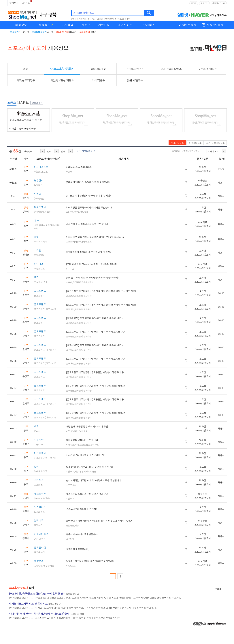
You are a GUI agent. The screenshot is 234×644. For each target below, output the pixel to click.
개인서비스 (125, 25)
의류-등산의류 (73, 444)
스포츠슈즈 (71, 485)
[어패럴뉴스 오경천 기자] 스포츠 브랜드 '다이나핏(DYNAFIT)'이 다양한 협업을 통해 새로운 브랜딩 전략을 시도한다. (66, 618)
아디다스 (70, 269)
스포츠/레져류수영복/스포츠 (79, 242)
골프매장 (87, 296)
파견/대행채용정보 (215, 143)
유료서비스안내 (219, 3)
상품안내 (37, 102)
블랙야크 (95, 444)
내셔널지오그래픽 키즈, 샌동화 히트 (28, 604)
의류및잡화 (71, 566)
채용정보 (21, 25)
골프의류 (70, 539)
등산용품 (70, 525)
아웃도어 (70, 471)
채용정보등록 (215, 25)
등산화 (76, 282)
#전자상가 (109, 19)
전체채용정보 (177, 143)
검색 (149, 13)
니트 (68, 431)
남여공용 (83, 431)
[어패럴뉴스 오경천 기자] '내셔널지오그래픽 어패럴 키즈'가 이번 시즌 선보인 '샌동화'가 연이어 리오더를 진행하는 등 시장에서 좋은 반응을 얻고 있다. (83, 608)
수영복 (69, 172)
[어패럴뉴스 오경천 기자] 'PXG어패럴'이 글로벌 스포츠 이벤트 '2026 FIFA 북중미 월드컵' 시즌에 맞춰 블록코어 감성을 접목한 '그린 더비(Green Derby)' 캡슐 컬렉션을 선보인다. (95, 598)
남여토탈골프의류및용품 (77, 212)
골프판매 (87, 309)
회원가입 (204, 3)
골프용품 (70, 296)
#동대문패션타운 (79, 19)
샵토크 (86, 25)
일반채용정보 (195, 143)
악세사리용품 (90, 471)
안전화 (91, 282)
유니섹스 (75, 431)
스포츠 (69, 282)
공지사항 (26, 3)
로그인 (194, 3)
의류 (77, 471)
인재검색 (67, 25)
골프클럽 (79, 296)
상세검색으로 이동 (86, 151)
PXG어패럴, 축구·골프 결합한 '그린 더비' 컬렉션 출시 (37, 594)
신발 (81, 471)
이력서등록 (189, 25)
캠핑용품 (83, 282)
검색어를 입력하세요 (83, 13)
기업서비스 (148, 25)
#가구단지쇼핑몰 (96, 19)
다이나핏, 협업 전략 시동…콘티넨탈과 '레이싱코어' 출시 (39, 614)
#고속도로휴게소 (123, 19)
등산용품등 (85, 444)
